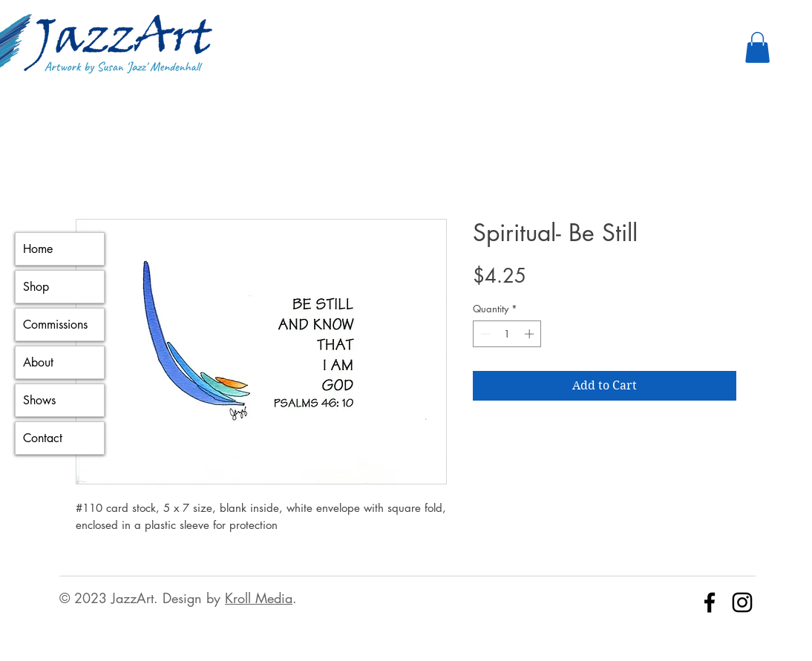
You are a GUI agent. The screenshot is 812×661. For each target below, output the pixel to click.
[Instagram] (742, 602)
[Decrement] (484, 334)
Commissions (55, 325)
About (38, 362)
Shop (36, 287)
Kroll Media (259, 598)
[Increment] (531, 334)
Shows (39, 400)
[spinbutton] (507, 334)
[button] (757, 47)
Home (38, 249)
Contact (43, 438)
